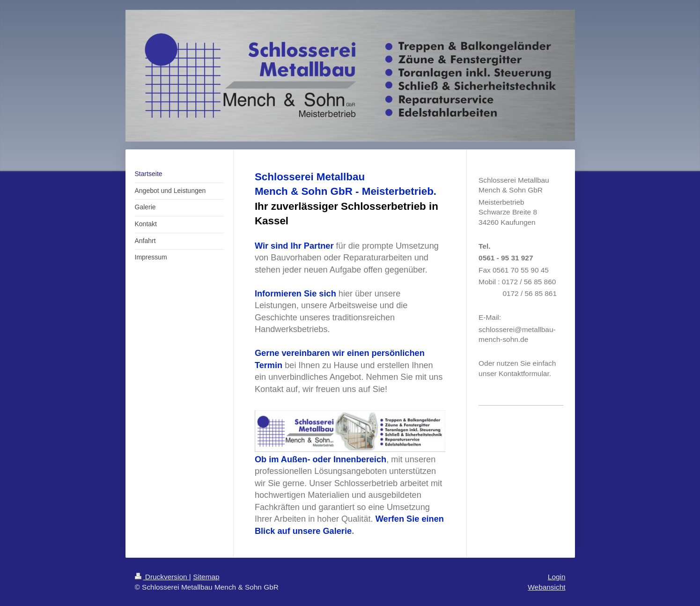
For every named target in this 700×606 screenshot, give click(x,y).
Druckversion (162, 577)
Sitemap (206, 577)
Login (557, 577)
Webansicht (546, 587)
